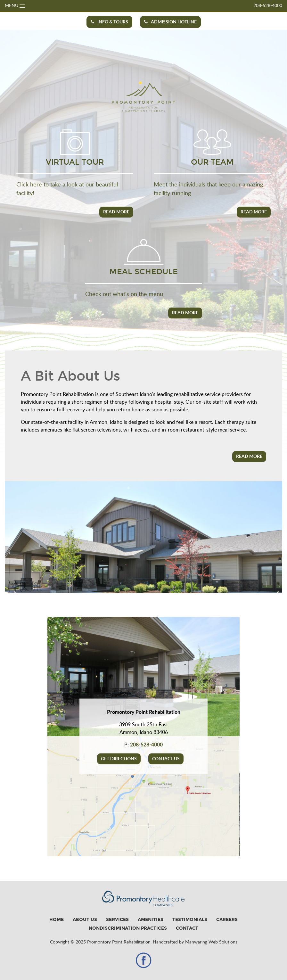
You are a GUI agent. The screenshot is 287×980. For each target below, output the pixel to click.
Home (57, 920)
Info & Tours (109, 22)
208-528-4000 (268, 6)
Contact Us (166, 759)
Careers (227, 920)
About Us (85, 920)
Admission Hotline (170, 22)
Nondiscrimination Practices (128, 928)
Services (117, 920)
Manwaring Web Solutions (211, 942)
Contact (187, 928)
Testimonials (190, 920)
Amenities (151, 920)
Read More (116, 212)
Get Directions (119, 759)
